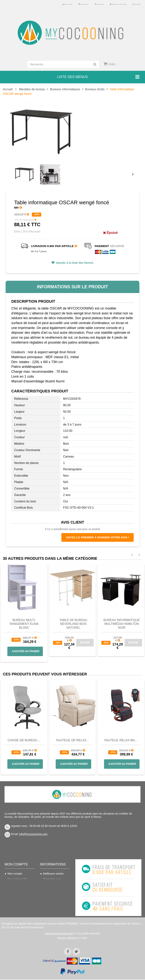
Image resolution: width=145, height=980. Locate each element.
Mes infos (13, 896)
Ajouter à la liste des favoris (74, 263)
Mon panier (99, 4)
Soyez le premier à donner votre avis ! (98, 537)
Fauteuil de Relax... (73, 740)
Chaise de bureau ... (24, 740)
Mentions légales (53, 902)
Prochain (134, 177)
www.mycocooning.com (59, 934)
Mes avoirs (14, 885)
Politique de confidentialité (51, 910)
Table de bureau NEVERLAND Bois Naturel (73, 624)
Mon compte (67, 4)
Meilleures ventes (53, 874)
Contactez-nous (52, 879)
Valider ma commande (118, 4)
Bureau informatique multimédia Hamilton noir (122, 624)
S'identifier (137, 4)
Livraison (48, 885)
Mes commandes (18, 879)
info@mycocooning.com (33, 834)
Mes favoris (83, 4)
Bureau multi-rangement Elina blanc (24, 624)
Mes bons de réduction (15, 904)
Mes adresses (16, 891)
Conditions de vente (55, 891)
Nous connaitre (52, 896)
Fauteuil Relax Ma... (121, 740)
